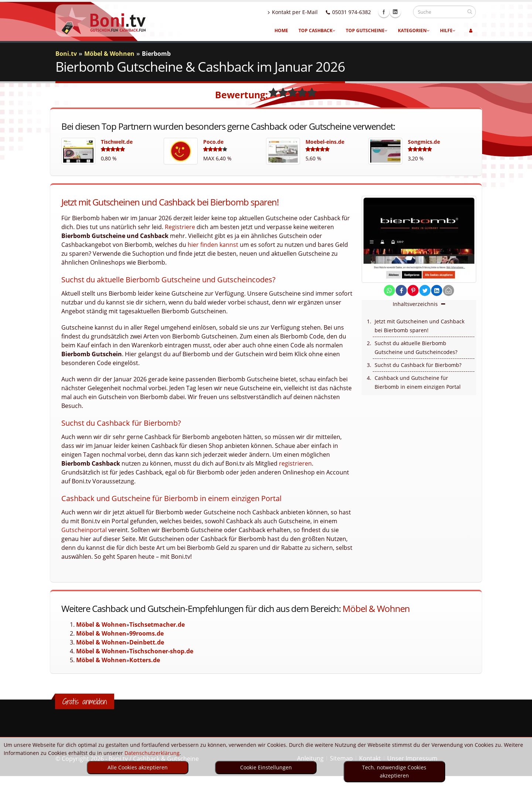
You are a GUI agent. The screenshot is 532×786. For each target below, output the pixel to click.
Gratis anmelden (85, 701)
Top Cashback (317, 30)
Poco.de (213, 142)
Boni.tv (66, 54)
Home (281, 30)
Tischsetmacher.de (157, 625)
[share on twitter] (425, 291)
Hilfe (448, 30)
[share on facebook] (401, 291)
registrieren (295, 463)
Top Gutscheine (367, 30)
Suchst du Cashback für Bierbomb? (418, 365)
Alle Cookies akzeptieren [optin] (138, 767)
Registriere (180, 227)
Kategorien (414, 30)
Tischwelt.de (117, 142)
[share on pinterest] (413, 291)
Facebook (391, 12)
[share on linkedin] (437, 291)
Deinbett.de (147, 642)
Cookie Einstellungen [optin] (266, 767)
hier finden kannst (213, 245)
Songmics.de (424, 142)
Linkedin (402, 12)
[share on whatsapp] (389, 291)
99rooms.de (146, 633)
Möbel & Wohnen (376, 608)
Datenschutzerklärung (152, 753)
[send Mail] (449, 291)
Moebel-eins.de (325, 142)
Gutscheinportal (84, 530)
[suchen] (470, 11)
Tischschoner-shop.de (161, 651)
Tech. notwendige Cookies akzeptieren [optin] (394, 771)
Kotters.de (145, 660)
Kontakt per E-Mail (300, 12)
